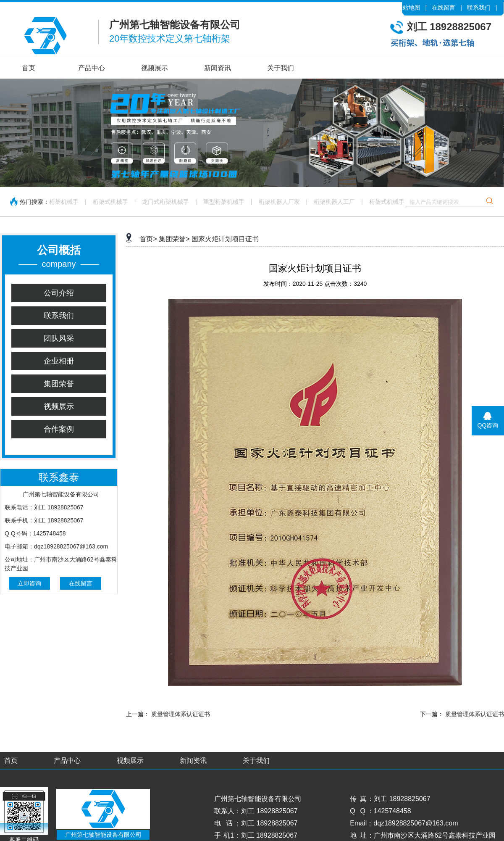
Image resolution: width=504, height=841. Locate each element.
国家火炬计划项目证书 (225, 239)
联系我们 (479, 8)
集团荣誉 (59, 384)
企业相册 (59, 361)
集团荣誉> (174, 239)
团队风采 (59, 338)
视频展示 (155, 68)
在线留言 (444, 8)
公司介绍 (59, 293)
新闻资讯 (218, 68)
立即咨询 (29, 583)
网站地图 (409, 8)
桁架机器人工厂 (334, 202)
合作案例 (59, 429)
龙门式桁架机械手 (165, 202)
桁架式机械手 (110, 202)
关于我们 (281, 68)
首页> (148, 239)
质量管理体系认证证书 (181, 714)
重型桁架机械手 (224, 202)
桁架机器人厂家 (279, 202)
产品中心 (92, 68)
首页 (29, 68)
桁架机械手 (64, 202)
